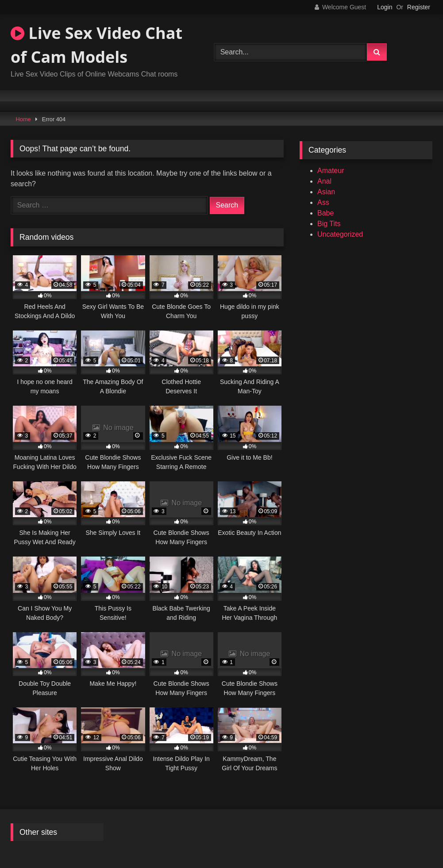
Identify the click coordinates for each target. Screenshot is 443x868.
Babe (326, 213)
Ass (323, 202)
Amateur (331, 171)
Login (385, 7)
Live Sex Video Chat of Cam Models (96, 45)
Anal (324, 181)
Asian (326, 192)
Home (23, 119)
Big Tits (329, 224)
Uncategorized (340, 234)
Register (419, 7)
